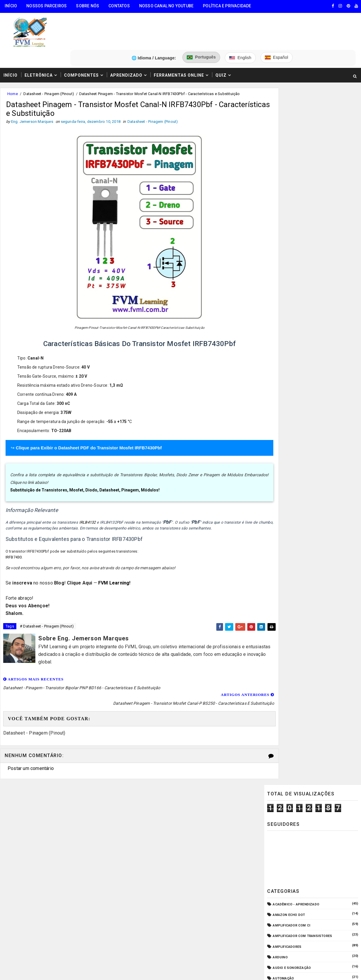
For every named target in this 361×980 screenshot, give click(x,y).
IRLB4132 (87, 497)
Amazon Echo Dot (289, 191)
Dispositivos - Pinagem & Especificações (310, 318)
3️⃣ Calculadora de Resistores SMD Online (46, 837)
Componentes (81, 48)
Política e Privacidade (227, 6)
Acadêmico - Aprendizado (296, 180)
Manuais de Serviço (291, 413)
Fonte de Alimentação (292, 381)
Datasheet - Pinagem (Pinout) (49, 67)
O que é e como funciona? (296, 445)
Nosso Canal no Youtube (166, 6)
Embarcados (284, 339)
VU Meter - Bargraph (291, 466)
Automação (283, 254)
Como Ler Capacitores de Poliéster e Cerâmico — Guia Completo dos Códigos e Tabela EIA (326, 627)
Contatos (119, 6)
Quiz (221, 48)
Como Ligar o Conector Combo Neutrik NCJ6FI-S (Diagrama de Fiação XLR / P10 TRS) (323, 523)
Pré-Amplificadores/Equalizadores (305, 455)
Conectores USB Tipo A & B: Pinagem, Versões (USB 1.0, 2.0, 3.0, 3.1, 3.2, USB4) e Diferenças (326, 572)
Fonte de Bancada (289, 392)
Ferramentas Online (179, 48)
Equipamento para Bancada (297, 350)
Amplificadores (287, 222)
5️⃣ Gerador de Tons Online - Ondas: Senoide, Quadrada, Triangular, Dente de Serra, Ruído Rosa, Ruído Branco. (53, 871)
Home (13, 67)
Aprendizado (126, 48)
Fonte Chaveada (287, 371)
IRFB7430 (14, 532)
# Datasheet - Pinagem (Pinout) (47, 602)
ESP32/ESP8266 (285, 360)
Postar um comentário (31, 735)
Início (11, 6)
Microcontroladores (293, 424)
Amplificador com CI (291, 201)
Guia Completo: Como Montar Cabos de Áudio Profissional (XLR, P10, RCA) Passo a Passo (325, 498)
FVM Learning (114, 558)
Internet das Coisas (291, 402)
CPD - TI (280, 297)
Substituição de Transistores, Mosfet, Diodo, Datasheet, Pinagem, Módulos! (85, 465)
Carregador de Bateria (293, 265)
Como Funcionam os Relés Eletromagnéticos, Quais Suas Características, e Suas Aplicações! (324, 547)
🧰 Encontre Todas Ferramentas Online (42, 792)
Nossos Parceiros (46, 6)
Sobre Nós (88, 6)
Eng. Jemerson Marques (119, 906)
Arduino (280, 233)
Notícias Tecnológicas (294, 434)
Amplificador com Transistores (302, 212)
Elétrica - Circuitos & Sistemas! (302, 328)
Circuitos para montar (294, 275)
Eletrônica (39, 48)
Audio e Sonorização (292, 244)
